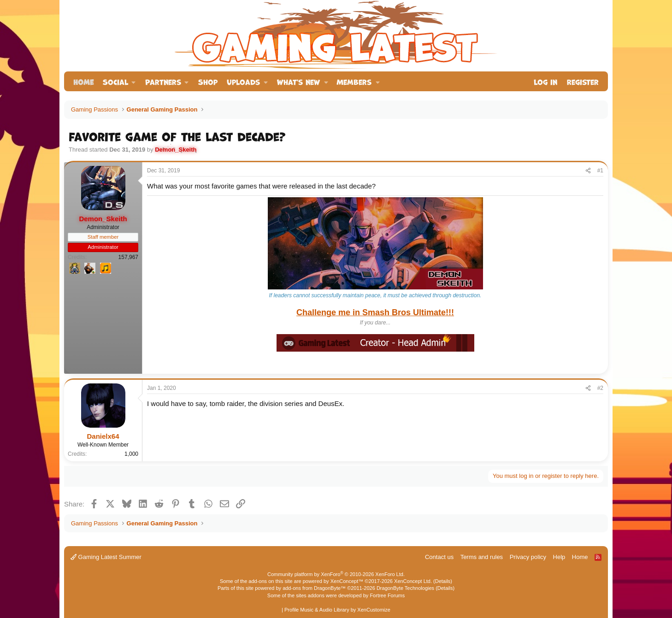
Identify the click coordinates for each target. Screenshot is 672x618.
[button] (119, 81)
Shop (208, 81)
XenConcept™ (347, 581)
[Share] (588, 171)
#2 (600, 388)
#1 (600, 171)
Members (354, 81)
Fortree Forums (387, 595)
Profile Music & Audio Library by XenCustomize (337, 610)
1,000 (131, 454)
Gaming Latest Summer (106, 557)
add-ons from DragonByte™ (314, 588)
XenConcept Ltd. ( (415, 581)
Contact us (439, 557)
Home (83, 81)
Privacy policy (528, 557)
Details (443, 581)
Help (559, 557)
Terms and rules (482, 557)
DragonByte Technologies (405, 588)
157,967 (128, 257)
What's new (298, 81)
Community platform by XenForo (336, 574)
